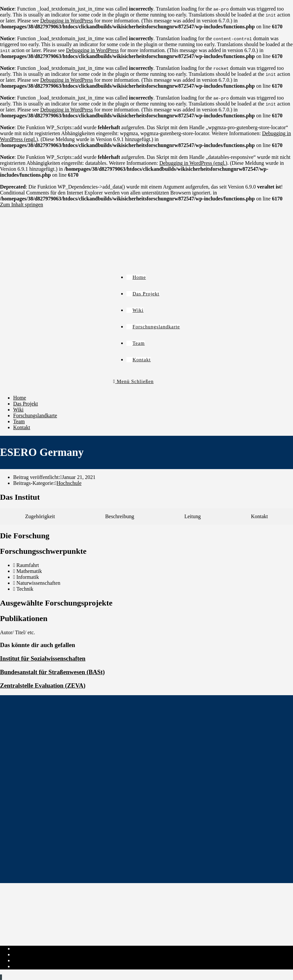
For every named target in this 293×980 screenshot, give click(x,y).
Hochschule (69, 483)
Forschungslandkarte (35, 416)
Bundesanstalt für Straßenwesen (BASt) (52, 672)
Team (19, 421)
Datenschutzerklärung (36, 954)
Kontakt (22, 427)
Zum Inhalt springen (22, 205)
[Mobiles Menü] (133, 381)
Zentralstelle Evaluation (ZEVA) (43, 685)
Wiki (18, 410)
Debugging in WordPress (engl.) (193, 163)
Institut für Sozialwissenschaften (43, 658)
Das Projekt (26, 404)
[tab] (40, 517)
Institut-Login (28, 966)
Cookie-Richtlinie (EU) (38, 960)
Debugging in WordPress (67, 21)
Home (20, 398)
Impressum (25, 949)
